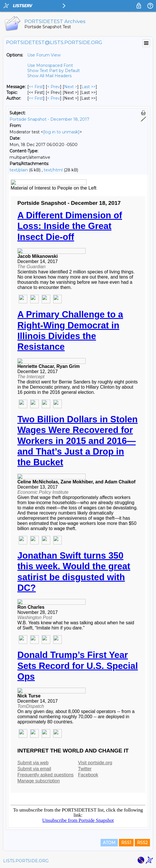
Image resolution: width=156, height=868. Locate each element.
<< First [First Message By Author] (36, 98)
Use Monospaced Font (50, 65)
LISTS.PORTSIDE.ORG (26, 861)
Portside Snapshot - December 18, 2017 (49, 119)
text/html (53, 170)
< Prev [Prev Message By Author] (54, 98)
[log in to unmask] (61, 132)
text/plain (19, 170)
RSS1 (126, 843)
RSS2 (142, 843)
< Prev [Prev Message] (54, 87)
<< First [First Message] (36, 87)
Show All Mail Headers (49, 76)
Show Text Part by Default (54, 71)
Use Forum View (44, 55)
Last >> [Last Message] (88, 87)
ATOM (109, 843)
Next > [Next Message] (71, 87)
